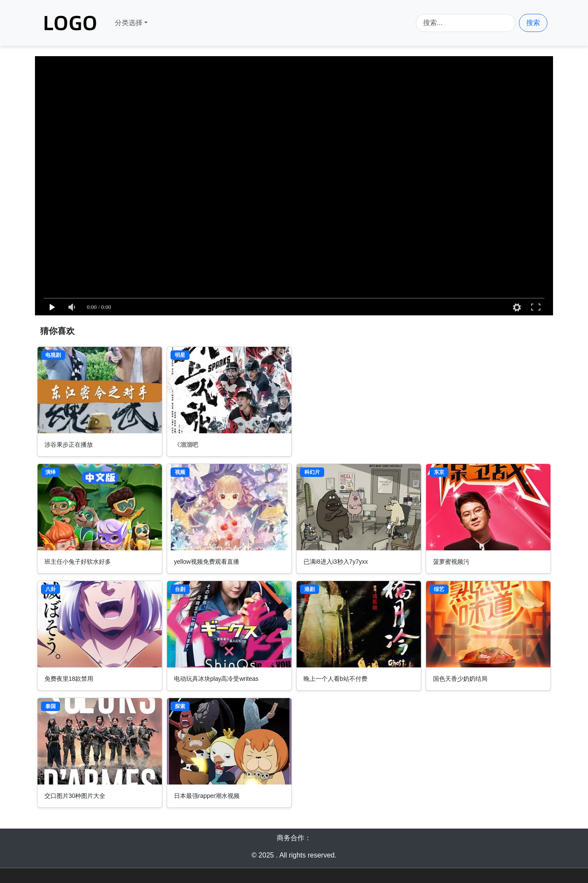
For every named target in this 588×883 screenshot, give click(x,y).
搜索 (533, 23)
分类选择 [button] (129, 23)
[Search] (466, 23)
